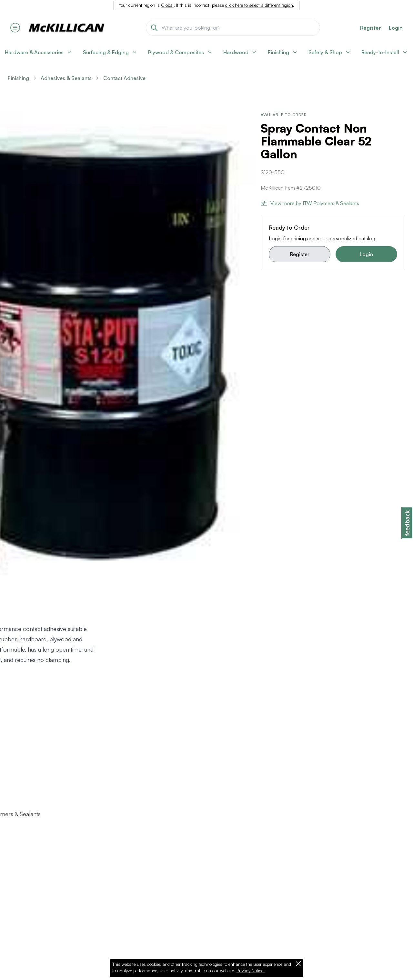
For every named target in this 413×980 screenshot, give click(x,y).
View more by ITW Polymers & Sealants (310, 203)
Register (300, 254)
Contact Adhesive (124, 78)
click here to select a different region (259, 5)
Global (167, 5)
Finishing (18, 78)
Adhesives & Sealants (66, 78)
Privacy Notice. (251, 971)
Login (396, 28)
